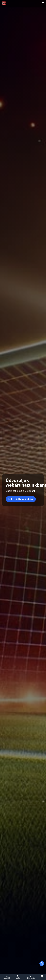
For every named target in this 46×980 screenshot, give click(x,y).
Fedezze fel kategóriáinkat (21, 499)
